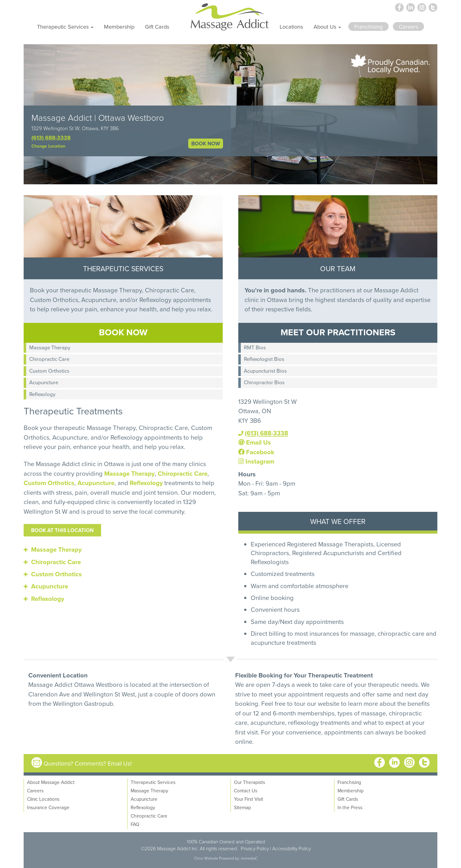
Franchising (349, 782)
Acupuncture (44, 382)
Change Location (48, 146)
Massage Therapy (50, 347)
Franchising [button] (368, 26)
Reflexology (42, 394)
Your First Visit (249, 799)
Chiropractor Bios (264, 382)
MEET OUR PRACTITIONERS (338, 332)
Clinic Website (206, 858)
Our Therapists (249, 782)
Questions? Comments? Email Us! (88, 763)
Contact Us (246, 790)
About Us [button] (327, 26)
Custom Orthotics (49, 371)
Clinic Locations (43, 799)
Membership (119, 26)
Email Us (255, 442)
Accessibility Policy (291, 848)
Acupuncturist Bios (265, 371)
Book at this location (62, 530)
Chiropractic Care (49, 359)
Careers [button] (408, 26)
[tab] (123, 550)
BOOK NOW (206, 144)
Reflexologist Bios (264, 359)
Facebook (256, 452)
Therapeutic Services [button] (65, 26)
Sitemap (242, 807)
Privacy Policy (255, 848)
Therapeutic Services (153, 782)
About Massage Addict (51, 782)
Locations (291, 26)
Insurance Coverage (48, 807)
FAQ (135, 824)
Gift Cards (157, 26)
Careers (35, 790)
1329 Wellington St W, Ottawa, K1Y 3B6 (75, 128)
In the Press (350, 807)
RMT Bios (255, 347)
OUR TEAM (338, 268)
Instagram (256, 461)
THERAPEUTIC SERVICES (123, 268)
